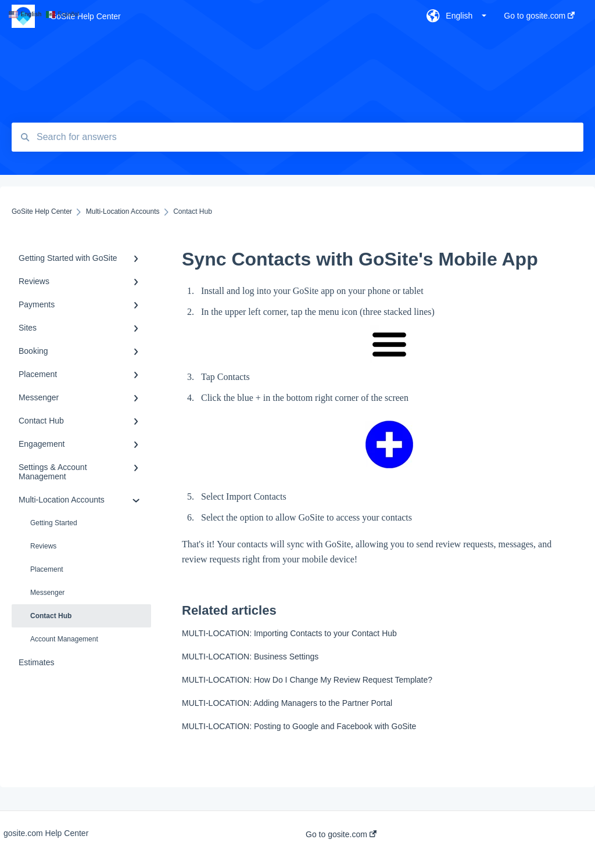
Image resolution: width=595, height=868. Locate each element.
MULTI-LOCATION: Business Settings (250, 657)
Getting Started (54, 523)
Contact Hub (51, 616)
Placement (47, 569)
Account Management (64, 639)
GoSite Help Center (85, 16)
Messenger (47, 593)
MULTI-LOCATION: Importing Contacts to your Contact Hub (289, 633)
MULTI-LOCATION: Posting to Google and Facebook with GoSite (299, 726)
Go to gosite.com (341, 834)
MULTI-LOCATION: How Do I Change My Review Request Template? (307, 680)
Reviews (43, 546)
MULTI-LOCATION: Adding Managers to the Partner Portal (287, 703)
